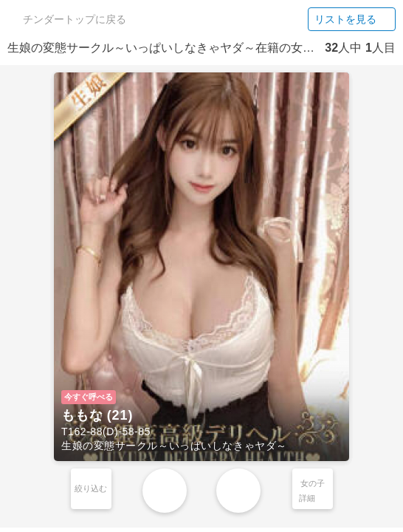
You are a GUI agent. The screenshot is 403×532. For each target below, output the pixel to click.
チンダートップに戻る (68, 19)
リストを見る (352, 19)
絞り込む (91, 488)
